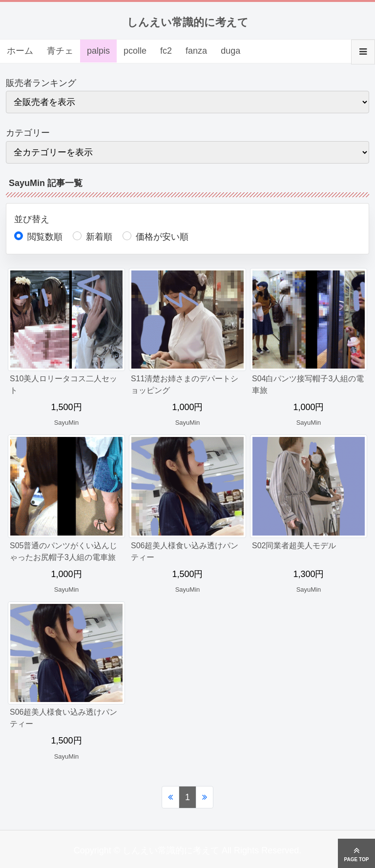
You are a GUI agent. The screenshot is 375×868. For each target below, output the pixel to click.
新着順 (99, 237)
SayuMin (67, 423)
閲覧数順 (45, 237)
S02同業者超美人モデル (294, 546)
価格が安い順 (162, 237)
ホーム (20, 51)
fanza (196, 51)
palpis (98, 51)
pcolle (135, 51)
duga (230, 51)
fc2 (166, 51)
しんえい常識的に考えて (188, 22)
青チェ (60, 51)
